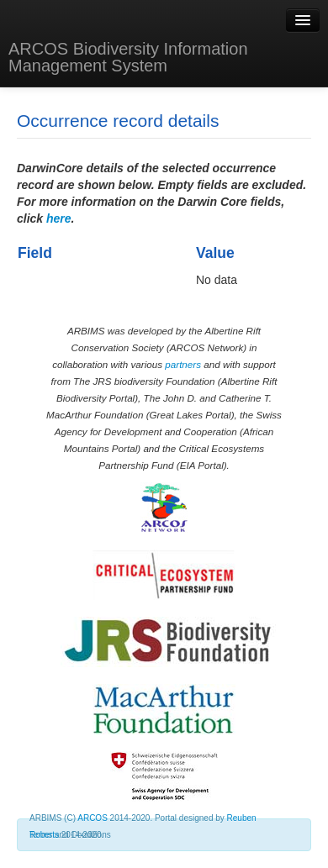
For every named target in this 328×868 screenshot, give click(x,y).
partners (183, 364)
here (59, 218)
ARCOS (93, 818)
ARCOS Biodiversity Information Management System (128, 57)
